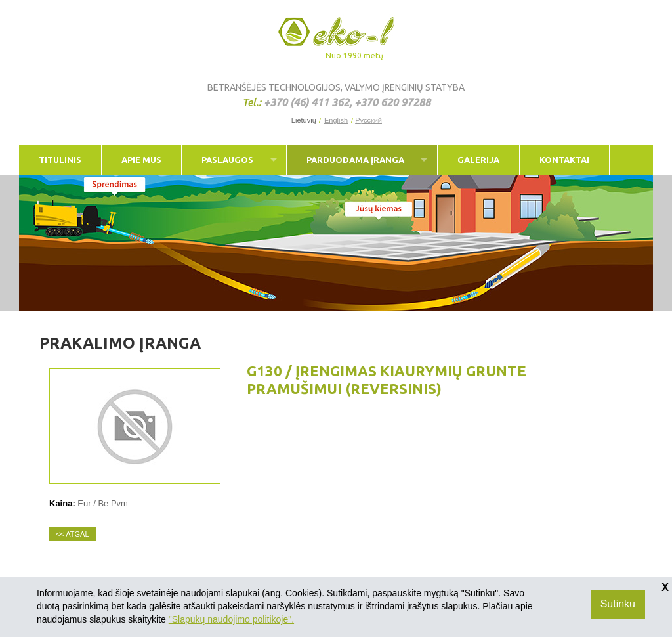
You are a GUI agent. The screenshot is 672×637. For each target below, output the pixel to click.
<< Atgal (73, 534)
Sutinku (618, 604)
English (336, 121)
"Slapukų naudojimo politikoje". (231, 619)
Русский (368, 121)
